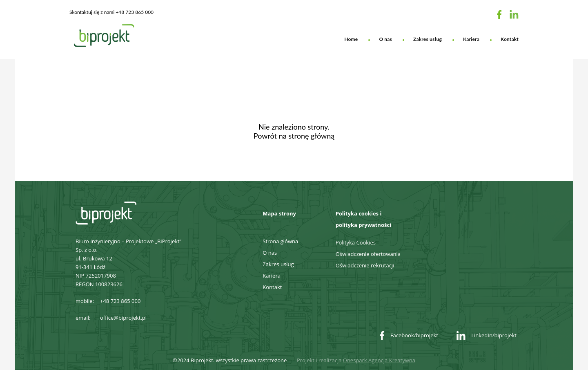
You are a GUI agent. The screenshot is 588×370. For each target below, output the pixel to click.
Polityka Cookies (356, 242)
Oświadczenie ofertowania (368, 254)
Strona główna (280, 241)
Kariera (471, 39)
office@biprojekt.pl (123, 318)
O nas (385, 39)
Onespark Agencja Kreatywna (379, 360)
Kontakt (510, 39)
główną (323, 136)
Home (351, 39)
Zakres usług (428, 39)
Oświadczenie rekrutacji (365, 265)
